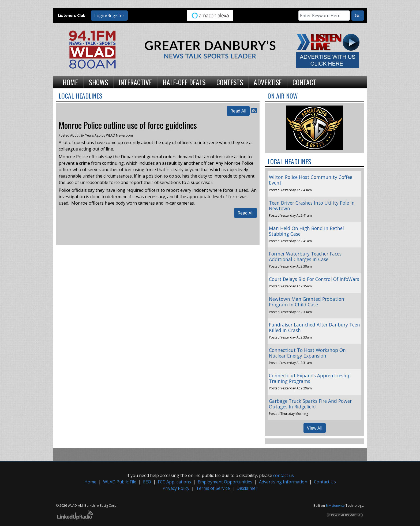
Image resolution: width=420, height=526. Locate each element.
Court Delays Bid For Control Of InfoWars (314, 279)
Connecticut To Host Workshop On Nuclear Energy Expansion (307, 353)
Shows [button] (98, 82)
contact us (284, 475)
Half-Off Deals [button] (184, 82)
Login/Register (109, 16)
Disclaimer (247, 488)
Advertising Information (283, 482)
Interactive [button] (135, 82)
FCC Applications (174, 482)
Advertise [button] (268, 82)
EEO (147, 482)
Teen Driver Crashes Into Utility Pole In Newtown (312, 206)
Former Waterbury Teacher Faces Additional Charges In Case (305, 256)
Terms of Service (213, 488)
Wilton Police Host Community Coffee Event (311, 180)
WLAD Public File (120, 482)
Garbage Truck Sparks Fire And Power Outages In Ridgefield (310, 404)
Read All (238, 111)
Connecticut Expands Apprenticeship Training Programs (310, 378)
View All (315, 428)
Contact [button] (304, 82)
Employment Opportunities (225, 482)
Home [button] (70, 82)
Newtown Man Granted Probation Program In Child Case (307, 302)
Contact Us (325, 482)
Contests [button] (230, 82)
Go (358, 16)
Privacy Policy (176, 488)
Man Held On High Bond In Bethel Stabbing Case (306, 231)
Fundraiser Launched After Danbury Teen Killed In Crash (314, 327)
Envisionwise (335, 506)
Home (90, 482)
